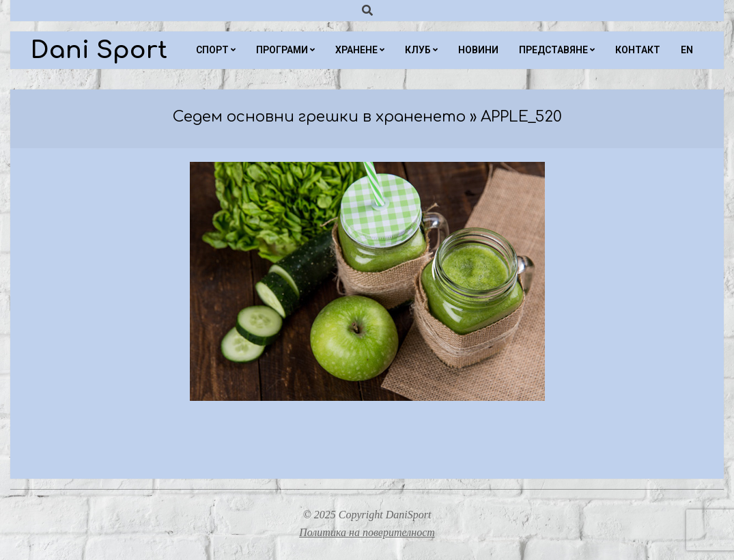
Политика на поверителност (367, 532)
